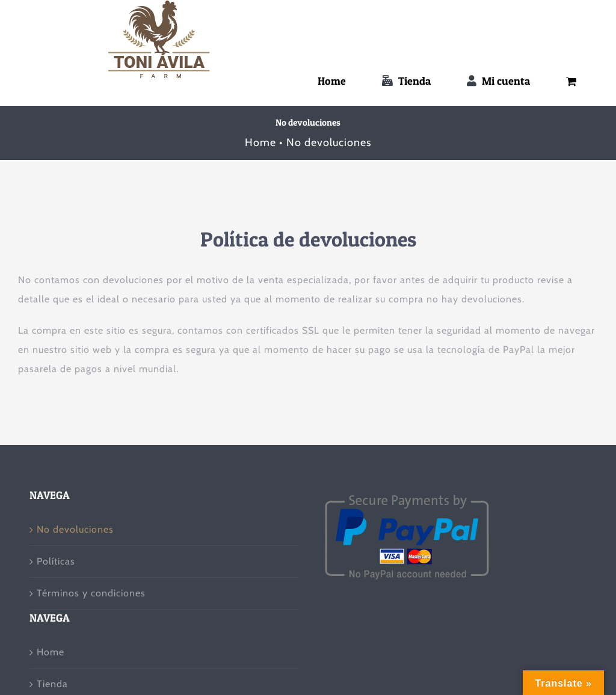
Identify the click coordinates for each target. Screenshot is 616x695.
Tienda (52, 684)
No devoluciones (75, 529)
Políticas (56, 561)
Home (51, 652)
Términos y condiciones (91, 593)
